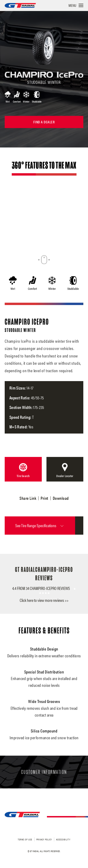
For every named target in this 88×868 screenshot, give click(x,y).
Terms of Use (25, 839)
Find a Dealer (44, 122)
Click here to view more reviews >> (44, 600)
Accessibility (63, 839)
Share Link (28, 498)
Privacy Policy (44, 839)
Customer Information (44, 772)
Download (61, 498)
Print (44, 498)
